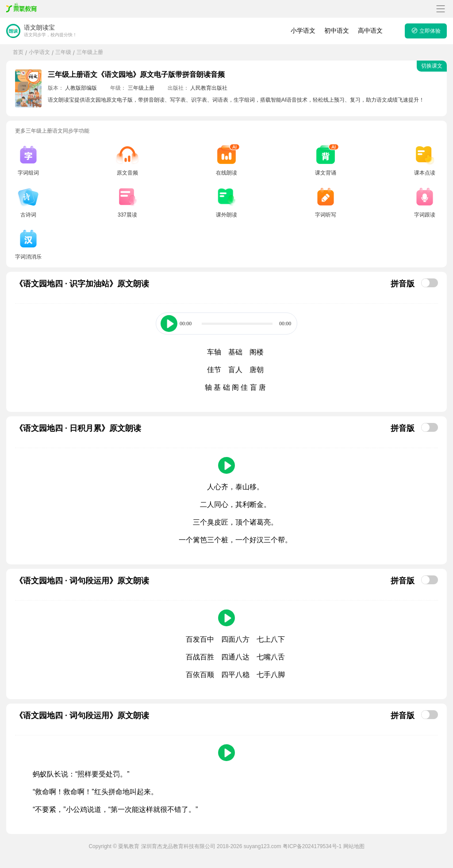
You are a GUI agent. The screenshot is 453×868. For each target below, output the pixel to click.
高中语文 (370, 30)
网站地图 (354, 846)
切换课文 (432, 66)
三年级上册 (90, 52)
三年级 (63, 52)
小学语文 (303, 30)
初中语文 (337, 30)
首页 (18, 52)
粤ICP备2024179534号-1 (312, 846)
